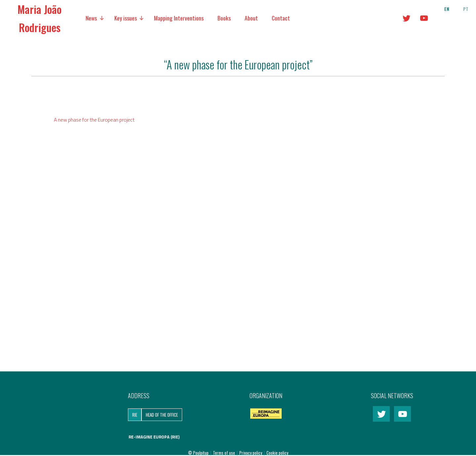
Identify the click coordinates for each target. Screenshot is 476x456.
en (447, 9)
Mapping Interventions (179, 18)
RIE (135, 415)
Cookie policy (277, 453)
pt (466, 9)
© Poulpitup (198, 453)
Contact (281, 18)
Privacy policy (251, 453)
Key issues (126, 18)
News (91, 18)
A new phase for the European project (94, 120)
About (251, 18)
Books (224, 18)
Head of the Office (162, 415)
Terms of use (224, 453)
